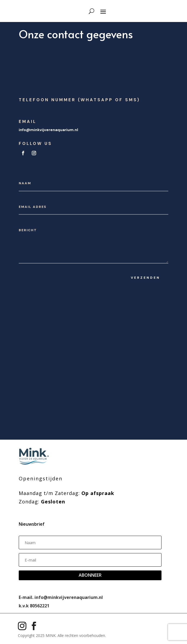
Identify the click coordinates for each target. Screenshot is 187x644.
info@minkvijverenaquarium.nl (48, 130)
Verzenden (145, 278)
